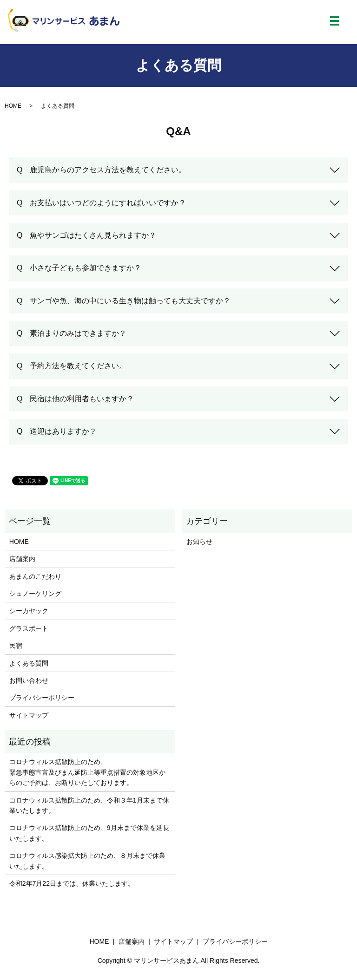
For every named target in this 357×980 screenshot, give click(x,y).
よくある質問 (29, 663)
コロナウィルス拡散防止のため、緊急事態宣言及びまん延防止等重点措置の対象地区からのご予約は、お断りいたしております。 (87, 772)
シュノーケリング (35, 594)
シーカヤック (29, 611)
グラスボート (29, 628)
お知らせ (199, 542)
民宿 (16, 646)
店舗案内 (22, 559)
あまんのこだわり (35, 576)
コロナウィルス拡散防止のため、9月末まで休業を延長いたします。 (89, 833)
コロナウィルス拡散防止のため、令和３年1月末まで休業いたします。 (89, 805)
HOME (13, 106)
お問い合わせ (29, 680)
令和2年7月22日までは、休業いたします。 (72, 883)
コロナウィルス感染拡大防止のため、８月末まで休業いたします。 (87, 861)
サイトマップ (29, 715)
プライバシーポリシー (42, 698)
